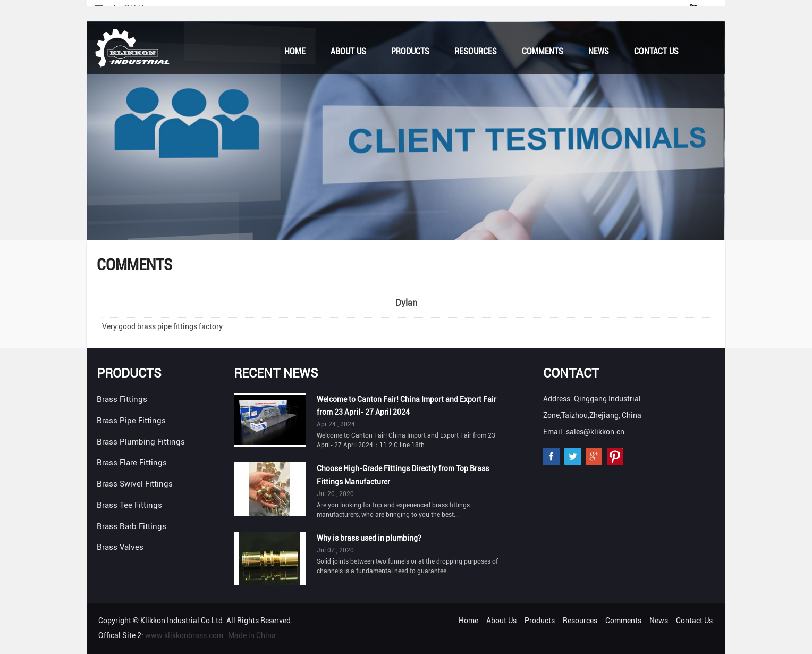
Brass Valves (120, 547)
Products (410, 51)
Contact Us (656, 51)
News (599, 51)
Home (295, 51)
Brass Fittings (122, 399)
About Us (348, 51)
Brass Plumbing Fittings (141, 442)
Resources (476, 51)
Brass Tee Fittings (129, 505)
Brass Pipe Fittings (131, 421)
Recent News (276, 373)
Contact (571, 373)
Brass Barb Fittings (132, 526)
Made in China (252, 635)
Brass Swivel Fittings (135, 484)
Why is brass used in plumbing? (369, 538)
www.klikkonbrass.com (184, 635)
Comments (543, 51)
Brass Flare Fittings (132, 463)
